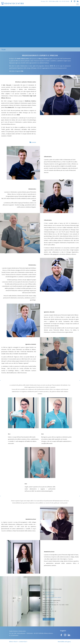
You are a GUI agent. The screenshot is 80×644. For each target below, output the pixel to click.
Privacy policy (13, 643)
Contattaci (49, 619)
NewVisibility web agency (64, 643)
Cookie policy (23, 643)
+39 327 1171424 (49, 609)
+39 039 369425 (65, 1)
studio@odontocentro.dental (53, 612)
